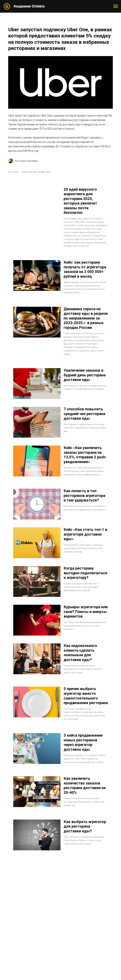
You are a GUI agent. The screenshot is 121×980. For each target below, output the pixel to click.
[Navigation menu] (116, 6)
